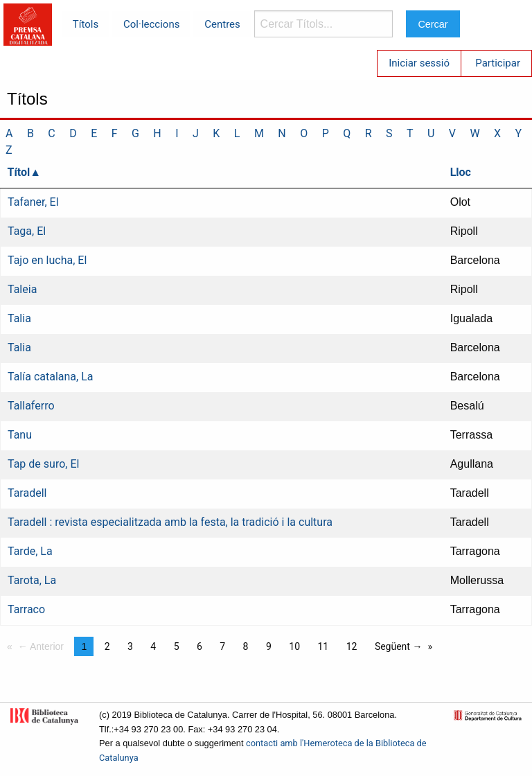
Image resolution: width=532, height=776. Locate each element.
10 (294, 646)
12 (352, 646)
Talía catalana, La (50, 377)
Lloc (461, 172)
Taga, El (27, 231)
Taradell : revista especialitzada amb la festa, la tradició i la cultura (170, 522)
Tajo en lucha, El (47, 260)
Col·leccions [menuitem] (151, 24)
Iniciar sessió (419, 63)
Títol (19, 172)
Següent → (399, 646)
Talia (19, 318)
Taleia (22, 289)
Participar (498, 63)
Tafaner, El (33, 202)
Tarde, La (30, 551)
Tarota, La (32, 580)
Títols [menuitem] (86, 24)
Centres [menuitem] (222, 24)
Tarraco (26, 609)
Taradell (27, 493)
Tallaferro (31, 406)
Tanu (20, 435)
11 (323, 646)
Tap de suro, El (43, 464)
